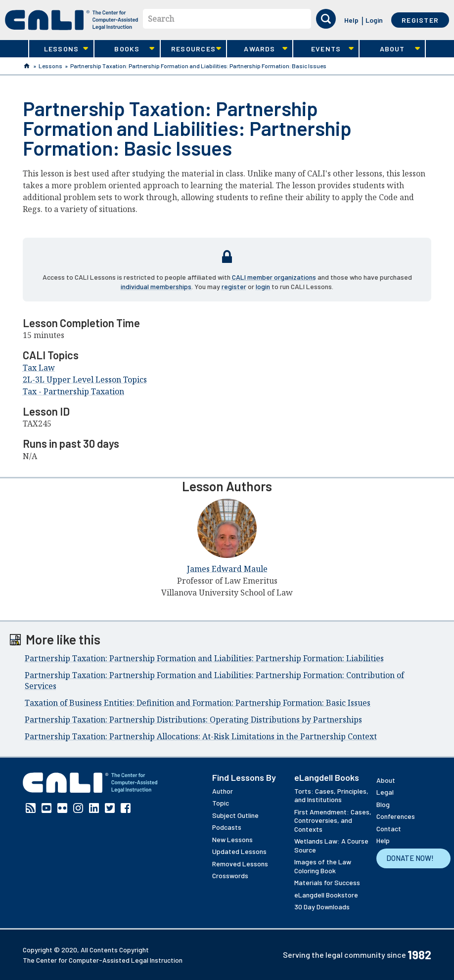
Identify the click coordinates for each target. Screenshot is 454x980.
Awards (257, 49)
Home (27, 66)
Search (161, 19)
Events (323, 49)
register (234, 286)
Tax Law (39, 368)
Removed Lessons (240, 864)
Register (420, 20)
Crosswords (230, 875)
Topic (221, 803)
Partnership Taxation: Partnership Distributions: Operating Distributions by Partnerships (193, 720)
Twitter (110, 808)
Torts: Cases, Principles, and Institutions (331, 795)
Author (223, 791)
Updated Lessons (239, 851)
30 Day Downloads (322, 907)
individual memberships (156, 286)
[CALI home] (71, 20)
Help (351, 20)
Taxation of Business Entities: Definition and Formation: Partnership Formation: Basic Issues (198, 703)
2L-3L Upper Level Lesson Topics (85, 380)
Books (125, 49)
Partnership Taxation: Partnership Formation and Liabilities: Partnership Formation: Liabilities (204, 658)
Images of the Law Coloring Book (323, 866)
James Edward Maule (227, 569)
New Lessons (232, 839)
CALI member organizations (274, 277)
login (263, 286)
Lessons (59, 49)
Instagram (78, 808)
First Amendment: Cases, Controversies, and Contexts (333, 820)
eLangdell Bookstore (326, 895)
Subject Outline (235, 815)
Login (374, 20)
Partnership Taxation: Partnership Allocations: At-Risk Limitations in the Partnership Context (201, 736)
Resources (191, 49)
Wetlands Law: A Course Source (331, 845)
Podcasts (227, 827)
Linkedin (94, 808)
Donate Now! (410, 858)
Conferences (396, 816)
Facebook (126, 808)
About (390, 49)
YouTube (46, 808)
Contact (389, 829)
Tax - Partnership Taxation (73, 391)
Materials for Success (327, 882)
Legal (385, 792)
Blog (383, 804)
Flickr (62, 808)
